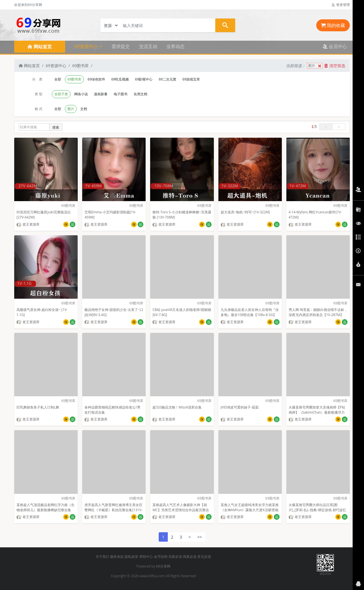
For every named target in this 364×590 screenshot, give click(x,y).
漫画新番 (101, 94)
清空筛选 (335, 66)
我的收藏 (333, 25)
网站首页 (29, 66)
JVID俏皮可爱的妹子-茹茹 (240, 407)
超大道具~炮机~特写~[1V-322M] (245, 212)
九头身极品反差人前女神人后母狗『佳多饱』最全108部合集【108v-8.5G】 (250, 312)
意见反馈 (204, 557)
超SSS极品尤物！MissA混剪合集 (177, 407)
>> (200, 537)
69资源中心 (56, 66)
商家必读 (190, 557)
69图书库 (80, 66)
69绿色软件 (96, 79)
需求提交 (121, 46)
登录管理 (341, 5)
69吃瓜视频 (120, 79)
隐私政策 (131, 557)
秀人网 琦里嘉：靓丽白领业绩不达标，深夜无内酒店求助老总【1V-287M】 (318, 312)
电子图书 (121, 94)
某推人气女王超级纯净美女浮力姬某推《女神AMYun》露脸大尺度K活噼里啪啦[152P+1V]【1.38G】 (250, 510)
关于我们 (102, 557)
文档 (84, 109)
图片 (315, 66)
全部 (58, 79)
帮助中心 (146, 557)
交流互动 (148, 46)
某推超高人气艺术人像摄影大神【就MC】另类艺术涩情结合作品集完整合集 (181, 510)
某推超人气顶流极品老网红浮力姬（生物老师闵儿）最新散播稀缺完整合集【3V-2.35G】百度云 (45, 510)
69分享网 (163, 566)
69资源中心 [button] (87, 46)
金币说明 (161, 557)
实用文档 (140, 94)
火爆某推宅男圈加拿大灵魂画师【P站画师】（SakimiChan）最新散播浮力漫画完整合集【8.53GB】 (317, 412)
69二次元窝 (167, 79)
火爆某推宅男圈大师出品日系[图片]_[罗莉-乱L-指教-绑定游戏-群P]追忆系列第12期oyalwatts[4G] (317, 510)
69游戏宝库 (191, 79)
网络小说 (81, 94)
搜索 (56, 127)
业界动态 (175, 46)
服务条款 (117, 557)
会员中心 (335, 46)
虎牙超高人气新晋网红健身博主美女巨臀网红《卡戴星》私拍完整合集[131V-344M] (113, 510)
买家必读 (175, 557)
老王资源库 (28, 224)
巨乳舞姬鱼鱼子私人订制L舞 (38, 407)
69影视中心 (144, 79)
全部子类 (61, 94)
